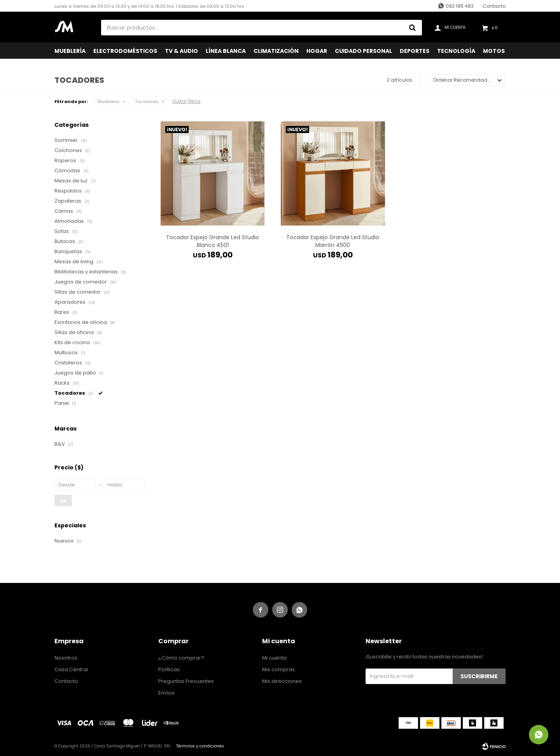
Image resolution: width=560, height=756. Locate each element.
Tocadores (147, 101)
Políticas (169, 669)
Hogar (317, 51)
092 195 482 (460, 6)
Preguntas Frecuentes (186, 681)
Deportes (415, 51)
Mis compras (278, 669)
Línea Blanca (226, 51)
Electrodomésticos (125, 51)
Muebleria (108, 101)
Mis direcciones (282, 681)
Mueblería (70, 51)
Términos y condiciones (200, 746)
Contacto (494, 6)
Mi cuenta (274, 658)
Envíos (166, 693)
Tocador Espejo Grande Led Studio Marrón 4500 (333, 241)
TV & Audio (181, 51)
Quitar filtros (186, 101)
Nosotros (66, 658)
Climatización (276, 51)
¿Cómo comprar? (181, 658)
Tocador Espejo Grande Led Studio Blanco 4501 (213, 241)
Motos (494, 51)
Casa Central (71, 669)
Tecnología (456, 51)
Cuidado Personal (363, 51)
